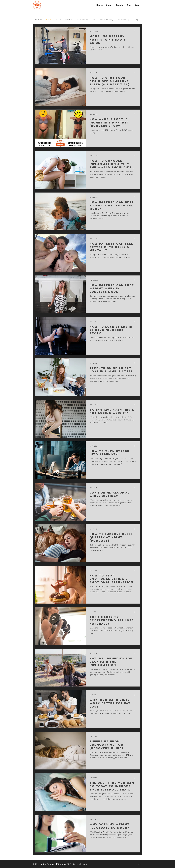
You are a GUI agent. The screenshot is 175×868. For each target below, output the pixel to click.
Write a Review (80, 864)
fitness (58, 20)
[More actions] (135, 31)
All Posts (38, 20)
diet (94, 20)
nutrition (69, 20)
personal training (107, 20)
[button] (137, 20)
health (49, 20)
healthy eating (82, 20)
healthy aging (123, 20)
